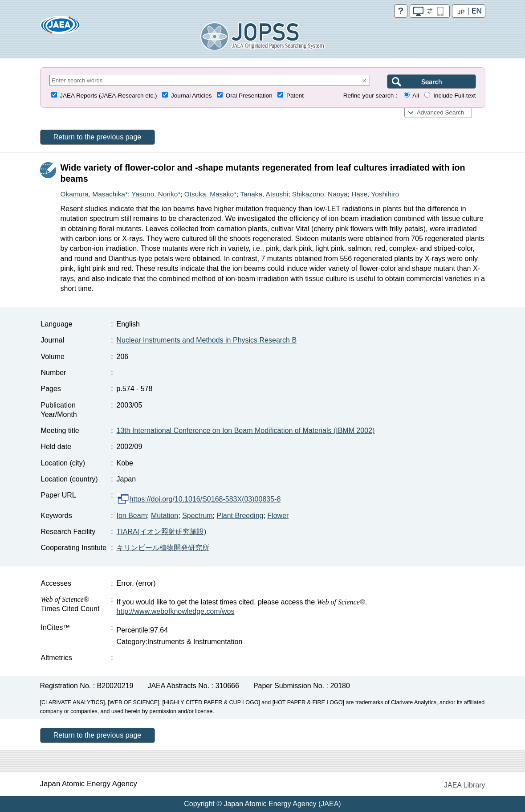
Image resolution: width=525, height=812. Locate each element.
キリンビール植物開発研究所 (163, 548)
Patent (295, 96)
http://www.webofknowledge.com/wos (176, 611)
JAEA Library (464, 785)
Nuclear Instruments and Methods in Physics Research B (207, 340)
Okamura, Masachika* (94, 194)
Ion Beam (132, 516)
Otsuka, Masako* (210, 194)
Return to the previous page (97, 137)
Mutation (165, 516)
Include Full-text (454, 96)
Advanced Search (441, 112)
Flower (278, 516)
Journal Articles (191, 96)
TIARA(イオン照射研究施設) (162, 532)
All (416, 96)
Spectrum (197, 516)
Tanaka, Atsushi (264, 194)
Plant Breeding (240, 516)
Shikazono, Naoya (320, 194)
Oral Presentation (249, 96)
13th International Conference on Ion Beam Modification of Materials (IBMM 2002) (246, 430)
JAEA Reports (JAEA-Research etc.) (108, 96)
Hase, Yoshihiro (375, 194)
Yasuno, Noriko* (156, 194)
